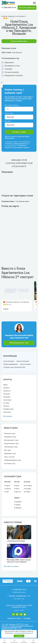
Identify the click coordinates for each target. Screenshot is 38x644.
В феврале (18, 508)
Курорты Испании (23, 361)
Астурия (6, 403)
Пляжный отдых (10, 433)
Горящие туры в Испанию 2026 (14, 367)
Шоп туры (7, 450)
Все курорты (8, 416)
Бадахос (6, 406)
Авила (5, 385)
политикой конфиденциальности (24, 633)
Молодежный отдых (11, 440)
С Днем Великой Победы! (16, 541)
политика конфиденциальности (22, 626)
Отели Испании (9, 361)
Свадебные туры (10, 453)
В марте (7, 486)
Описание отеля (19, 160)
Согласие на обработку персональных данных (17, 147)
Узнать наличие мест (19, 41)
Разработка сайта (14, 618)
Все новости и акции (11, 566)
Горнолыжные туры (11, 447)
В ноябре (27, 492)
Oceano (6, 309)
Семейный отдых (10, 437)
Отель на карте (19, 166)
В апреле (8, 489)
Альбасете (7, 391)
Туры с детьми (9, 457)
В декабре (18, 502)
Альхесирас (7, 400)
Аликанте (7, 388)
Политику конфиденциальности (17, 144)
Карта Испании (25, 364)
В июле (17, 489)
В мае (7, 492)
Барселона (7, 412)
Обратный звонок (19, 592)
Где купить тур (19, 599)
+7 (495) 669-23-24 (9, 8)
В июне (17, 486)
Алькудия (7, 394)
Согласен (19, 636)
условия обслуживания (9, 628)
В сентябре (28, 486)
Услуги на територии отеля (19, 163)
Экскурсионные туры (11, 443)
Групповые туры (10, 463)
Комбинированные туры (12, 460)
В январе (17, 505)
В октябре (27, 489)
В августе (18, 492)
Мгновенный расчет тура (19, 343)
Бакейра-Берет (9, 409)
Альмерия (7, 397)
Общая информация (10, 364)
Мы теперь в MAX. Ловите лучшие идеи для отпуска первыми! (19, 561)
